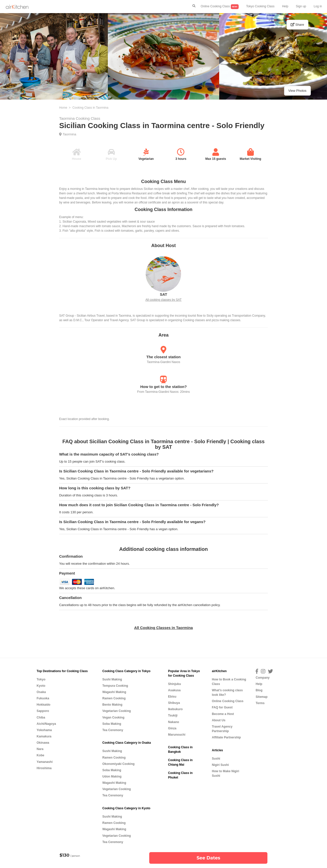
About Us (219, 720)
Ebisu (172, 697)
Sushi (216, 759)
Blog (259, 690)
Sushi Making (112, 679)
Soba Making (112, 724)
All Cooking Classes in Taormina (163, 628)
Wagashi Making (114, 692)
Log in (318, 6)
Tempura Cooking (115, 686)
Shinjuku (174, 684)
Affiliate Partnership (226, 737)
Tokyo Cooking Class (260, 6)
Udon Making (112, 776)
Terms (260, 703)
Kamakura (44, 736)
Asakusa (174, 690)
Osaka (41, 692)
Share (297, 25)
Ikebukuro (175, 709)
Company (262, 678)
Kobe (40, 755)
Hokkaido (43, 705)
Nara (40, 749)
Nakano (173, 722)
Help (285, 6)
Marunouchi (177, 735)
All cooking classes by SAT (163, 300)
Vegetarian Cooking (117, 711)
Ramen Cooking (114, 698)
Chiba (41, 717)
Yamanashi (45, 762)
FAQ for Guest (222, 707)
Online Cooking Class (220, 7)
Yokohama (44, 730)
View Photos (297, 91)
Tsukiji (173, 715)
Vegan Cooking (113, 717)
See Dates (208, 858)
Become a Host (223, 714)
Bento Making (112, 705)
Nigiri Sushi (220, 765)
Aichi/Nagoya (46, 724)
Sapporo (43, 711)
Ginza (172, 728)
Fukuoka (43, 698)
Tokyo (41, 679)
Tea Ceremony (113, 730)
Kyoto (41, 686)
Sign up (301, 6)
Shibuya (174, 703)
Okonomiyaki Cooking (118, 764)
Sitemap (261, 697)
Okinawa (43, 743)
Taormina (69, 134)
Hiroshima (44, 768)
